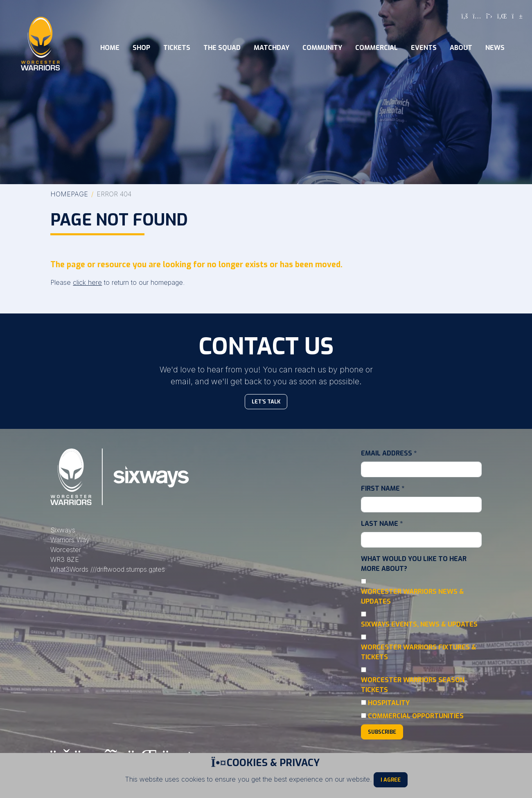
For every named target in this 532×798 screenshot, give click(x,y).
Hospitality (389, 703)
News (495, 48)
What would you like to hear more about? (414, 564)
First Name (383, 488)
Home (110, 48)
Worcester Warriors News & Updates (413, 596)
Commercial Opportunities (416, 716)
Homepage (69, 194)
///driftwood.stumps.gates (128, 569)
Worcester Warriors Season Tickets (413, 685)
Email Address (389, 453)
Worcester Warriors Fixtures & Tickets (419, 652)
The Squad (222, 48)
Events (424, 48)
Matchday (272, 48)
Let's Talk (266, 402)
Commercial (376, 48)
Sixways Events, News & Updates (419, 624)
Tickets (177, 48)
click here (87, 282)
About (461, 48)
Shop (141, 48)
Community (322, 48)
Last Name (382, 524)
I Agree (391, 780)
